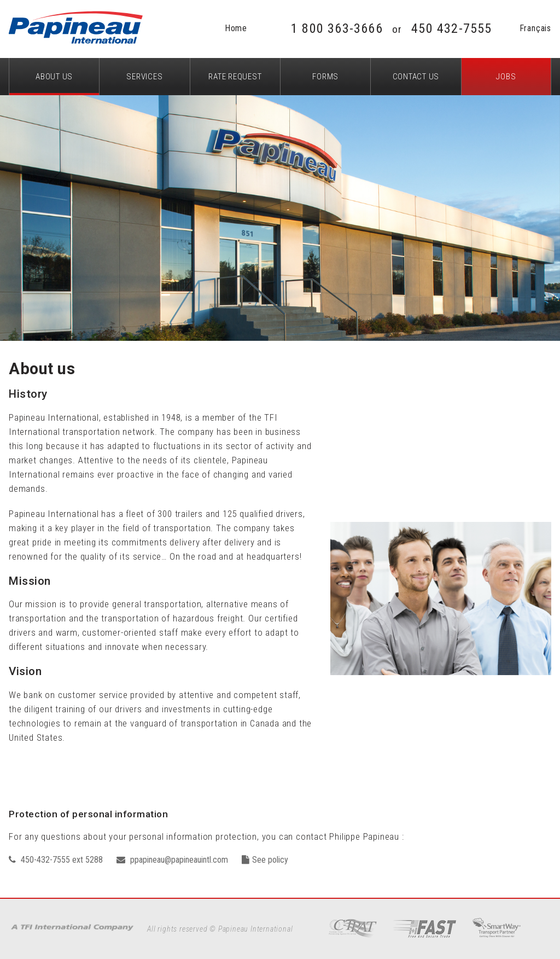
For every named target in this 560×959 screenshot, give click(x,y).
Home (236, 28)
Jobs (506, 77)
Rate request (235, 77)
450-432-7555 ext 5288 (56, 860)
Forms (325, 77)
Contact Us (416, 77)
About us (54, 77)
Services (144, 77)
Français (535, 28)
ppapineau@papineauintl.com (172, 860)
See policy (265, 860)
